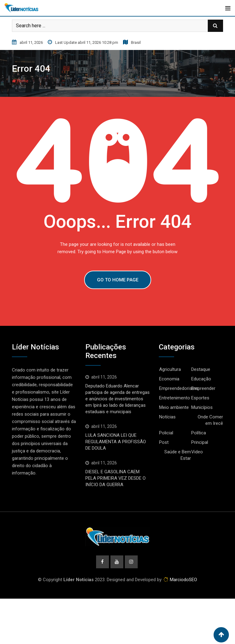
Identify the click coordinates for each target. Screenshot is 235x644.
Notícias (167, 417)
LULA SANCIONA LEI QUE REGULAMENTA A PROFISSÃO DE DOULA (116, 442)
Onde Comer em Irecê (210, 420)
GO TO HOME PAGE (118, 280)
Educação (201, 379)
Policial (166, 433)
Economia (169, 379)
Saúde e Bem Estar (178, 455)
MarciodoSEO (183, 580)
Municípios (202, 407)
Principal (200, 442)
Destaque (201, 369)
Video (197, 452)
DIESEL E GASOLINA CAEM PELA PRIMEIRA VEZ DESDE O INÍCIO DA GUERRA (116, 478)
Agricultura (170, 369)
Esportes (200, 398)
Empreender (203, 388)
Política (199, 433)
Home (20, 81)
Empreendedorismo (179, 388)
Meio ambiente (174, 407)
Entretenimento (175, 398)
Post (164, 442)
